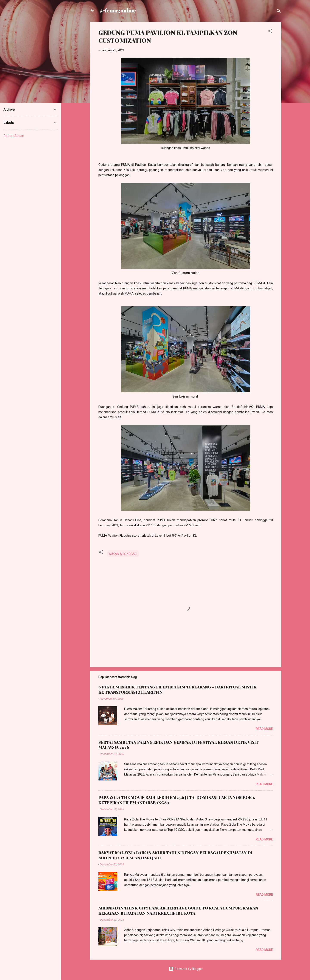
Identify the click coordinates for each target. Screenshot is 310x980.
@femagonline (118, 10)
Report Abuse (14, 136)
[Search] (279, 12)
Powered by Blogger (186, 969)
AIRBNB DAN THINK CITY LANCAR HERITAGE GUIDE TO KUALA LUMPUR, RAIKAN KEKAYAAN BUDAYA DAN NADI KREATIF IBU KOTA (178, 911)
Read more (264, 729)
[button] (270, 32)
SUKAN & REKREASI (123, 554)
